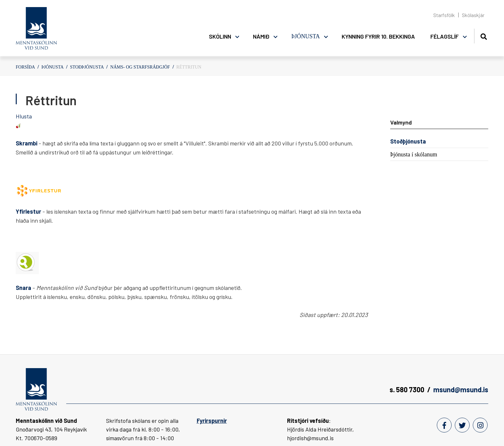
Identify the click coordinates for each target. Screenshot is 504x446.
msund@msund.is (461, 389)
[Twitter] (462, 425)
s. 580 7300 (407, 389)
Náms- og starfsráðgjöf (140, 67)
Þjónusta (53, 67)
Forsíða (25, 67)
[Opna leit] (484, 36)
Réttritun (189, 67)
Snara (24, 288)
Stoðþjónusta (87, 67)
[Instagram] (480, 425)
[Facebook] (444, 425)
